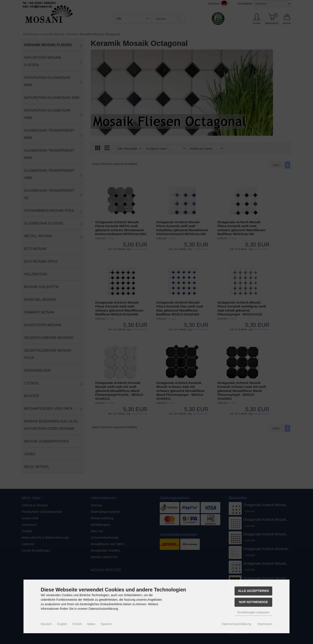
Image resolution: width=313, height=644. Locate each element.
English (62, 624)
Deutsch (46, 624)
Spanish (106, 624)
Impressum (265, 624)
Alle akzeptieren (253, 591)
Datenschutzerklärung (236, 624)
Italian (91, 624)
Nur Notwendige (253, 602)
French (77, 624)
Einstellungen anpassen (253, 612)
